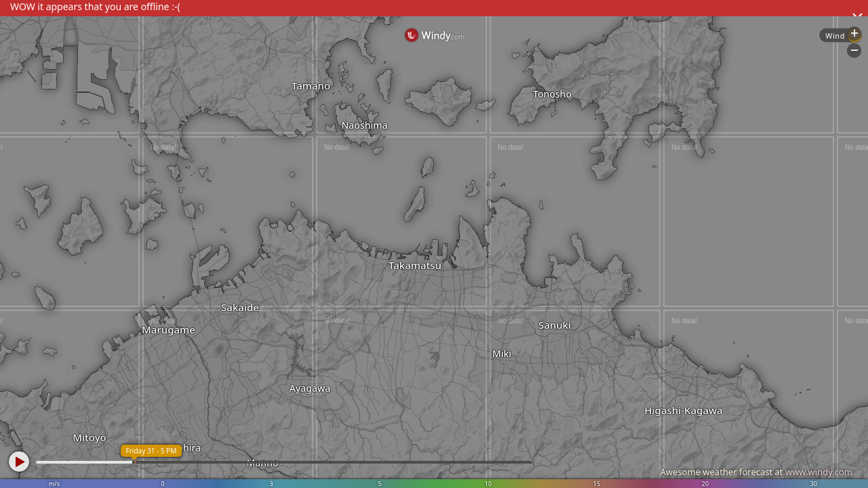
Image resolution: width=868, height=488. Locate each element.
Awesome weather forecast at (756, 472)
